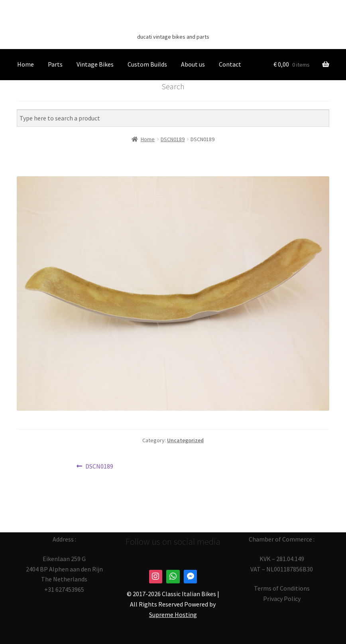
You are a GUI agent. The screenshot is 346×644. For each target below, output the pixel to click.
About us (193, 64)
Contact (230, 64)
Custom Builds (147, 64)
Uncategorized (185, 440)
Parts (55, 64)
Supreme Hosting (173, 614)
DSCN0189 (99, 467)
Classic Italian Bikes (173, 24)
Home (26, 64)
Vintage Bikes (95, 64)
